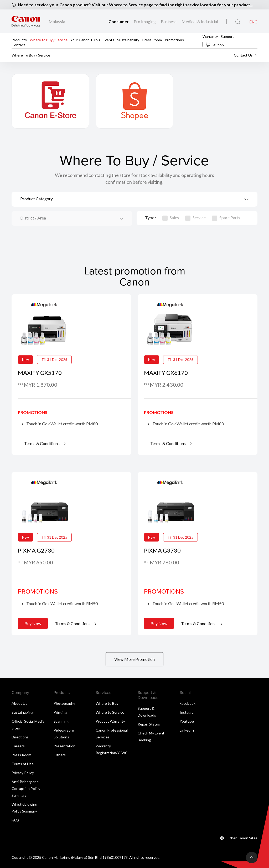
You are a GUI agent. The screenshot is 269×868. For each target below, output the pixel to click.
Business (169, 21)
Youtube (187, 721)
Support (227, 36)
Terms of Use (23, 764)
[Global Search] (238, 22)
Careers (18, 746)
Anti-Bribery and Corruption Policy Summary (26, 788)
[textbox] (134, 199)
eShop (215, 45)
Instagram (188, 712)
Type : (151, 218)
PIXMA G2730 (36, 550)
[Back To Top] (252, 857)
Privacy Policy (23, 773)
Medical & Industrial (200, 21)
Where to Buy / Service (49, 40)
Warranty (210, 36)
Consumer (119, 21)
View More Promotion (134, 659)
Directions (20, 737)
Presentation (64, 746)
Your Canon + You (85, 40)
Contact (18, 45)
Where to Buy (107, 703)
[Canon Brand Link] (26, 22)
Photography (64, 703)
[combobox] (134, 199)
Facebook (188, 703)
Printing (60, 712)
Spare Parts (226, 218)
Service (195, 218)
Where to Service (110, 712)
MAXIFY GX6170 (166, 373)
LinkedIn (187, 730)
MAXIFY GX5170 (40, 373)
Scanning (61, 721)
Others (60, 755)
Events (108, 40)
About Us (19, 703)
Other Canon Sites (242, 838)
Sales (171, 218)
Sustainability (128, 40)
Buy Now (33, 623)
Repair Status (149, 724)
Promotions (174, 40)
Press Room (152, 40)
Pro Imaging (145, 21)
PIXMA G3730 (162, 550)
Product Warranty (110, 721)
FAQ (15, 820)
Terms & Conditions (45, 443)
